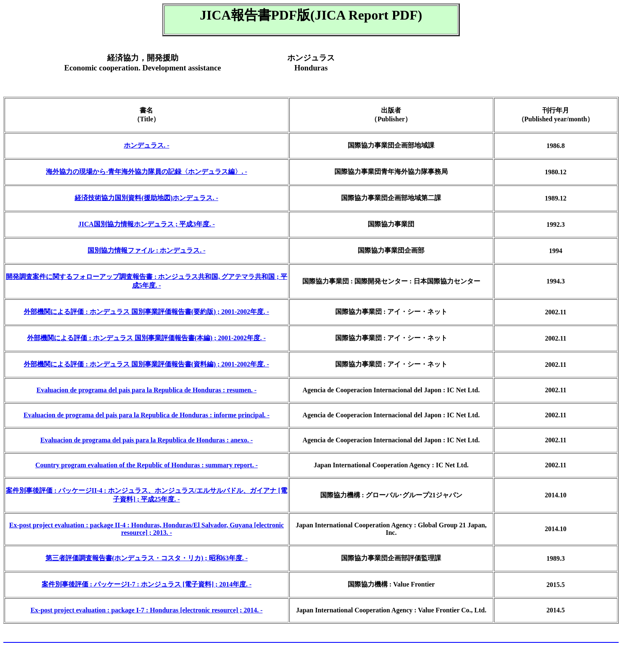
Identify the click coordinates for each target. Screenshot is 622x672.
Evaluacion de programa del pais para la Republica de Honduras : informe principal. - (146, 415)
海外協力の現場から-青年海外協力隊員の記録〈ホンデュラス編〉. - (147, 172)
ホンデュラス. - (147, 145)
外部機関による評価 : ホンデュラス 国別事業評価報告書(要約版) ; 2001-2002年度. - (146, 312)
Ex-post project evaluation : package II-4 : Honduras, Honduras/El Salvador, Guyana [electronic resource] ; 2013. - (147, 529)
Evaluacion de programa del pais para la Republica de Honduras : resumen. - (147, 390)
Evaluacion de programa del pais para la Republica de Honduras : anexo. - (147, 440)
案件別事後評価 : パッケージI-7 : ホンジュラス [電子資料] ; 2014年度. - (147, 584)
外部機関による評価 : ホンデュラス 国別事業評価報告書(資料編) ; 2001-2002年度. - (146, 364)
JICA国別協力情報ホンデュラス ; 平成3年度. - (146, 224)
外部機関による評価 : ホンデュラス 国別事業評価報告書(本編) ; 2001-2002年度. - (146, 338)
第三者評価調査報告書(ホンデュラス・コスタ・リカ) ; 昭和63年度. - (147, 558)
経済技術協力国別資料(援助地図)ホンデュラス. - (146, 198)
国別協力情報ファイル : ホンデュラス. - (147, 250)
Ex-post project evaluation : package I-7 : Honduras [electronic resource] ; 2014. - (147, 610)
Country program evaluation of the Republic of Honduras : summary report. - (147, 465)
